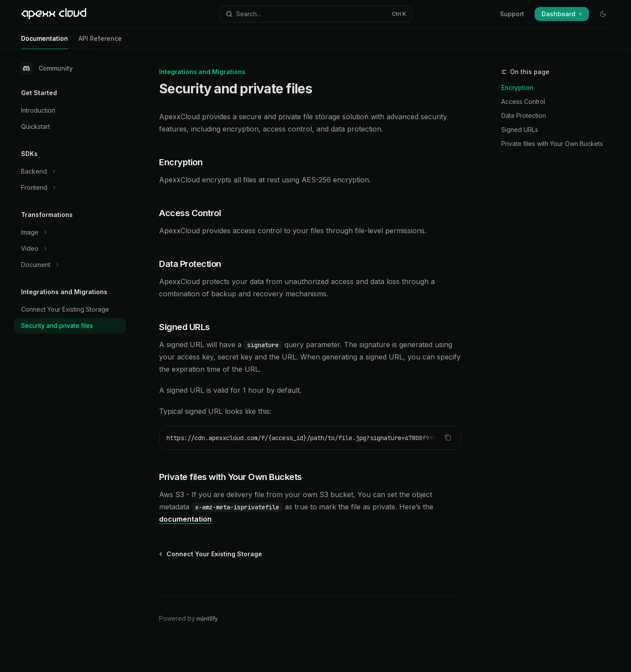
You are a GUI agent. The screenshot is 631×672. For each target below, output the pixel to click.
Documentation (44, 42)
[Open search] (315, 14)
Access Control (523, 101)
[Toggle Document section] (70, 265)
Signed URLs (520, 130)
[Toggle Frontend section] (70, 188)
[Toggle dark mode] (603, 14)
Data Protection (524, 116)
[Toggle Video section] (70, 249)
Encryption (518, 87)
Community (47, 68)
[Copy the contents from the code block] (448, 437)
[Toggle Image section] (70, 232)
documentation (185, 519)
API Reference (100, 42)
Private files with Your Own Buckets (552, 144)
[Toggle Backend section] (70, 171)
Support (512, 14)
